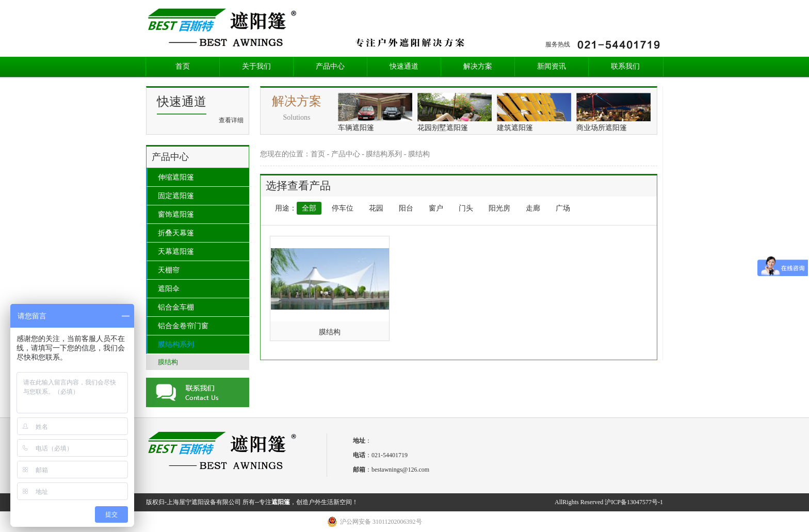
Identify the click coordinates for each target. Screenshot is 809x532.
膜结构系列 (176, 344)
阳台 (406, 208)
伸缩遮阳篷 (176, 177)
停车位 (343, 208)
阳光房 (499, 208)
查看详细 (231, 120)
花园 (376, 208)
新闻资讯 (552, 66)
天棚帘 (169, 270)
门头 (466, 208)
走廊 (533, 208)
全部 (309, 208)
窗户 (436, 208)
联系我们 (625, 66)
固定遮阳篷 (176, 196)
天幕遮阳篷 (176, 252)
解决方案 (478, 66)
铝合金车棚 (176, 307)
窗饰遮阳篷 (176, 214)
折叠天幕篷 (176, 233)
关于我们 (256, 66)
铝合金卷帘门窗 (183, 326)
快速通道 (404, 66)
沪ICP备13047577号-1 (634, 502)
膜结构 (168, 362)
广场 (563, 208)
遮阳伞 (169, 289)
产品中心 (330, 66)
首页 (183, 66)
